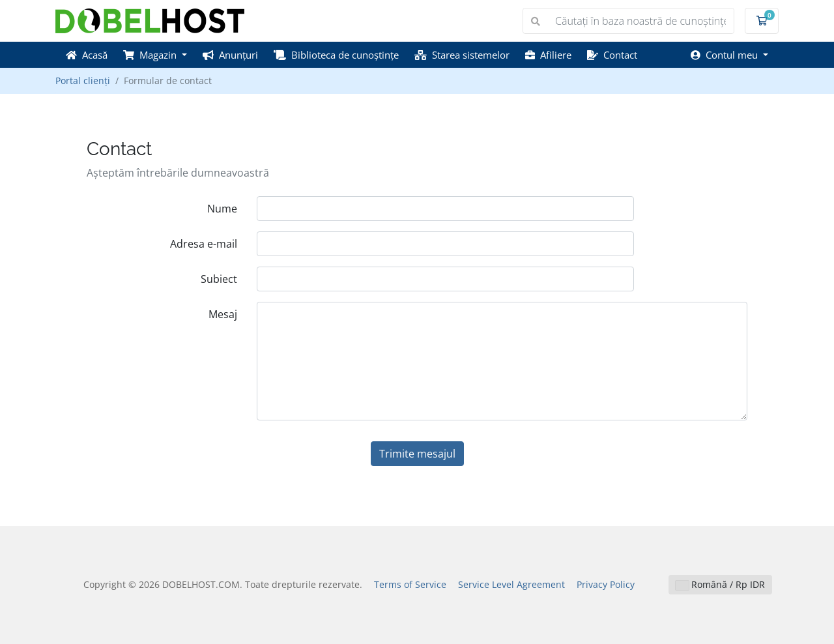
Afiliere (548, 55)
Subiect (219, 279)
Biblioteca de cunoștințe (336, 55)
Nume (222, 209)
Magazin (151, 55)
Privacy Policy (606, 584)
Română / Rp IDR (720, 584)
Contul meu (726, 55)
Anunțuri (230, 55)
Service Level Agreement (511, 584)
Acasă (87, 55)
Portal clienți (83, 80)
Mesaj (223, 314)
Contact (612, 55)
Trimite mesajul (417, 454)
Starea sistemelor (462, 55)
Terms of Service (410, 584)
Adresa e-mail (204, 244)
